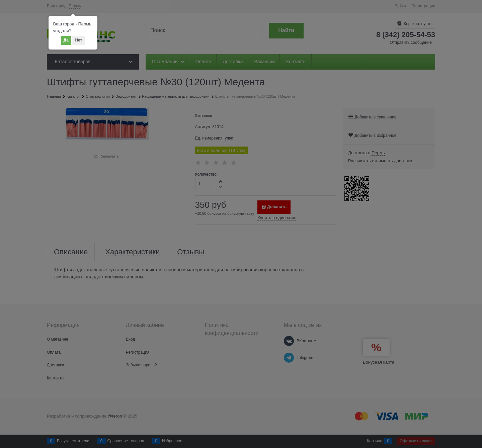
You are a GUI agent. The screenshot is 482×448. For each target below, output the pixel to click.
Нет (78, 40)
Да (66, 40)
